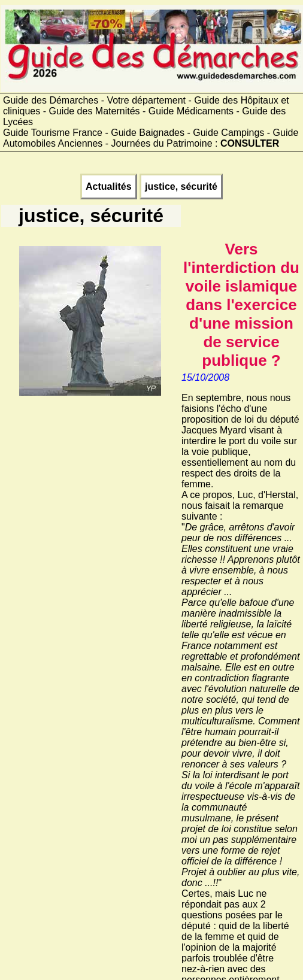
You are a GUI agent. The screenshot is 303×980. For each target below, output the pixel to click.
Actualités (108, 186)
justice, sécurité (181, 186)
